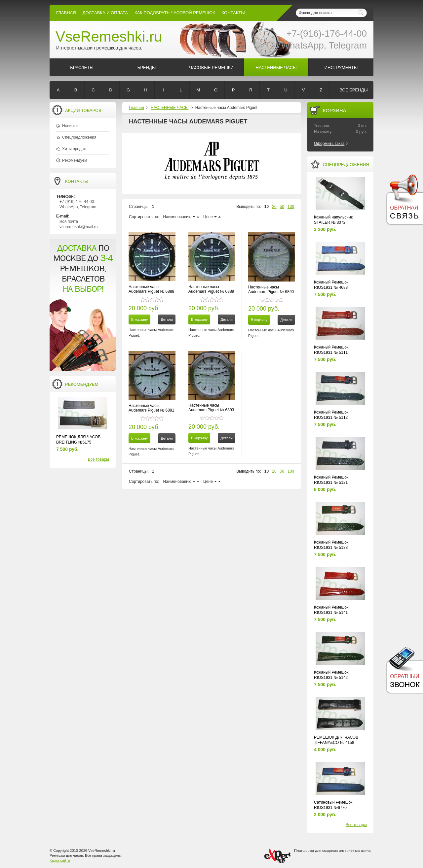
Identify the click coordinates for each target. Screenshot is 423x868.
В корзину (139, 319)
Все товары (98, 459)
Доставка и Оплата (105, 13)
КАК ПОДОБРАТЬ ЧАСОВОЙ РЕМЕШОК (175, 13)
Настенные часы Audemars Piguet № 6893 (211, 408)
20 (274, 207)
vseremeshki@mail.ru (79, 227)
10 (267, 207)
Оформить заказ (329, 144)
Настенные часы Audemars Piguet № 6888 (151, 289)
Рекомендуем (75, 160)
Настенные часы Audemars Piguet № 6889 (211, 289)
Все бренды (353, 90)
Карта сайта (60, 860)
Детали (167, 319)
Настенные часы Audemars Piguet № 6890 (271, 289)
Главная (66, 13)
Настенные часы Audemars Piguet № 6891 (151, 408)
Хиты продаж (74, 149)
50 (282, 207)
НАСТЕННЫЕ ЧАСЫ (170, 108)
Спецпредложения (79, 137)
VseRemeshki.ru (109, 36)
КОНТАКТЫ (233, 13)
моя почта (69, 221)
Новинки (70, 126)
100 (291, 207)
